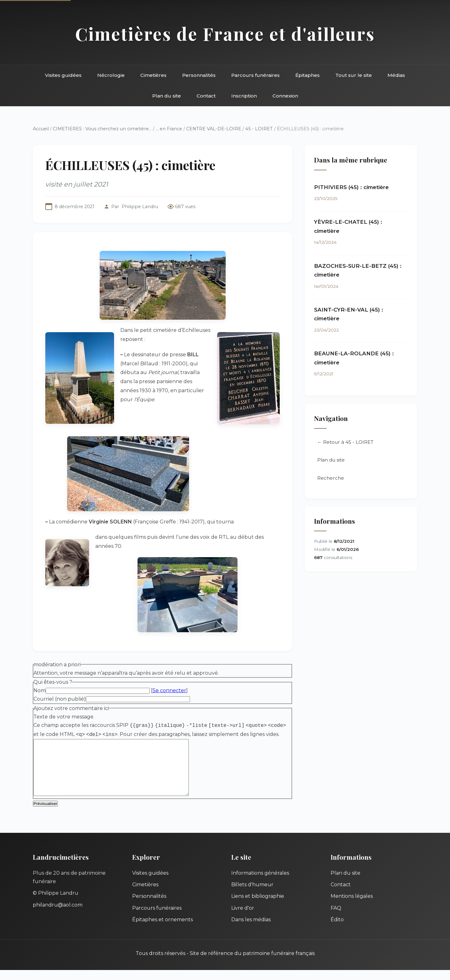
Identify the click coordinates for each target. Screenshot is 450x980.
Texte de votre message (63, 717)
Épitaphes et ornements (162, 930)
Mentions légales (352, 906)
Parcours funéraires (255, 75)
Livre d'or (243, 918)
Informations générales (260, 883)
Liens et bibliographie (258, 906)
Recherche (331, 479)
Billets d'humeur (252, 895)
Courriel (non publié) (60, 699)
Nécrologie (111, 75)
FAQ (336, 918)
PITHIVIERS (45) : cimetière (351, 187)
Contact (206, 96)
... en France (169, 129)
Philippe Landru (140, 207)
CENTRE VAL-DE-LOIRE (214, 129)
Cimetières (153, 75)
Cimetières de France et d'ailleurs (225, 34)
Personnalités (199, 75)
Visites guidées (63, 75)
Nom (40, 690)
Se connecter (169, 690)
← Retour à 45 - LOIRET (345, 443)
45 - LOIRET (259, 129)
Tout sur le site (354, 75)
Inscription (244, 96)
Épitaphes (307, 75)
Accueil (41, 129)
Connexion (285, 96)
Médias (396, 75)
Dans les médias (251, 930)
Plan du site (167, 96)
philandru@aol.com (58, 915)
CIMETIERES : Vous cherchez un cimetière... (102, 129)
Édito (337, 930)
